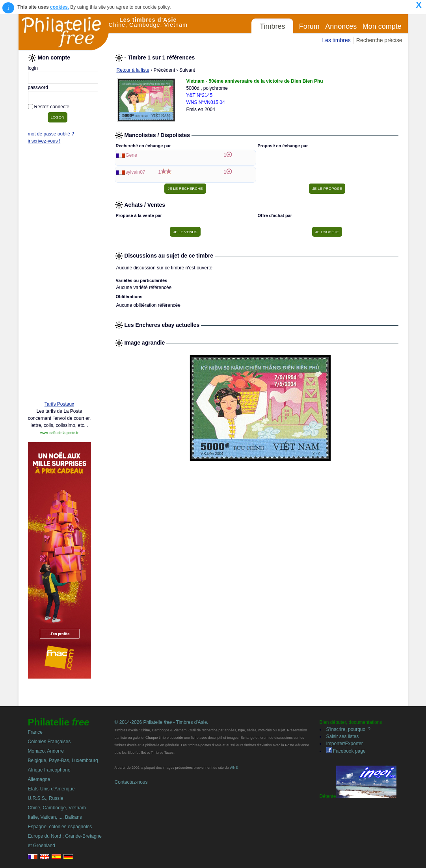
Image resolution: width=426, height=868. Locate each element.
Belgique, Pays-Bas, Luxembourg (63, 760)
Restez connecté (52, 107)
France (35, 732)
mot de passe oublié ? (51, 134)
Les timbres (336, 40)
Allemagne (39, 779)
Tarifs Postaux (59, 404)
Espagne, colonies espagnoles (60, 827)
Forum (309, 26)
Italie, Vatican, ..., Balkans (55, 817)
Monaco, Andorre (46, 751)
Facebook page (346, 751)
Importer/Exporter (345, 744)
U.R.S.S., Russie (46, 798)
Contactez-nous (131, 782)
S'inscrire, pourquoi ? (348, 729)
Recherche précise (379, 40)
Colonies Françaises (49, 742)
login (33, 68)
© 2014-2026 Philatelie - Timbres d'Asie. (162, 722)
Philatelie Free (64, 32)
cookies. (60, 7)
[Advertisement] (60, 274)
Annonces (341, 26)
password (38, 87)
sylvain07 (136, 172)
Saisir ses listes (343, 736)
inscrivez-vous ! (44, 141)
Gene (131, 155)
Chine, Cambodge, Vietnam (57, 808)
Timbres (272, 26)
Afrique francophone (49, 770)
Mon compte (382, 26)
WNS (234, 768)
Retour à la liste (133, 70)
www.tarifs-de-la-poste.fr (59, 433)
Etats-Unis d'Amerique (51, 789)
